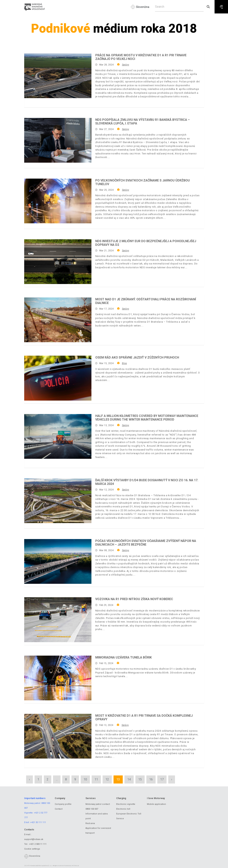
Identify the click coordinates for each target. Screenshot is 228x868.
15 (140, 779)
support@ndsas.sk (34, 839)
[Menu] (221, 7)
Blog (124, 363)
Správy (126, 65)
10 (85, 779)
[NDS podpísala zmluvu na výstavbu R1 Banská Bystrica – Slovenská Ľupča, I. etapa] (58, 140)
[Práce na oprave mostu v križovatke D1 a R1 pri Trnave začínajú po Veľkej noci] (58, 76)
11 (96, 779)
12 (107, 779)
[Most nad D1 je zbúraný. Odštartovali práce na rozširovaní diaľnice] (58, 320)
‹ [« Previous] (29, 779)
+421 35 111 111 (38, 822)
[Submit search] (208, 7)
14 (129, 779)
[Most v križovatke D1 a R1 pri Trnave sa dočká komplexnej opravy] (58, 736)
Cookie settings (32, 849)
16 (151, 779)
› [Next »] (172, 779)
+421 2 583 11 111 (38, 844)
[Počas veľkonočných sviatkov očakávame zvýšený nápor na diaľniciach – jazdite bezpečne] (58, 561)
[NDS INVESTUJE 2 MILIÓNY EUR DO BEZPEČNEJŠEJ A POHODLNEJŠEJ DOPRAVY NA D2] (58, 262)
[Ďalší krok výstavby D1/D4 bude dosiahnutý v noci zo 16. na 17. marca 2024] (58, 501)
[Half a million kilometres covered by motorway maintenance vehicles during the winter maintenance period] (58, 436)
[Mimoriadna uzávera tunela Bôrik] (58, 678)
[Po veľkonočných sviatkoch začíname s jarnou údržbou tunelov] (58, 201)
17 (162, 779)
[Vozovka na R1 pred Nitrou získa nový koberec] (58, 620)
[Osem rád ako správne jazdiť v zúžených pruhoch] (58, 378)
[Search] (179, 7)
